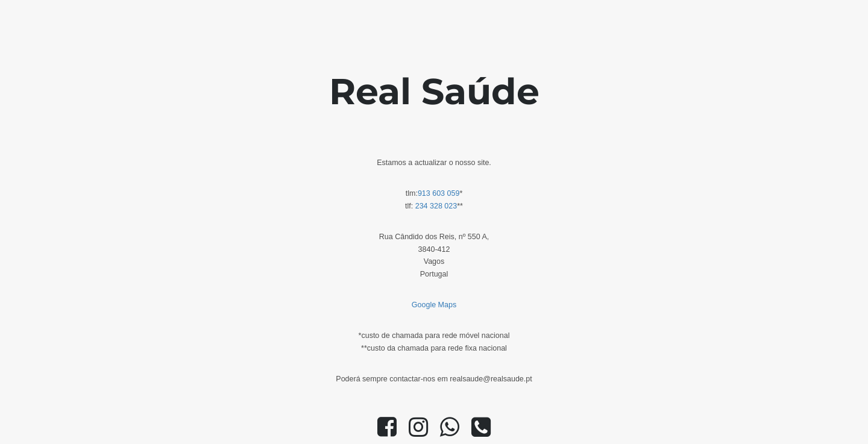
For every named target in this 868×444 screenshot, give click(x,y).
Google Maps (434, 305)
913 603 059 (439, 193)
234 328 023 (436, 206)
